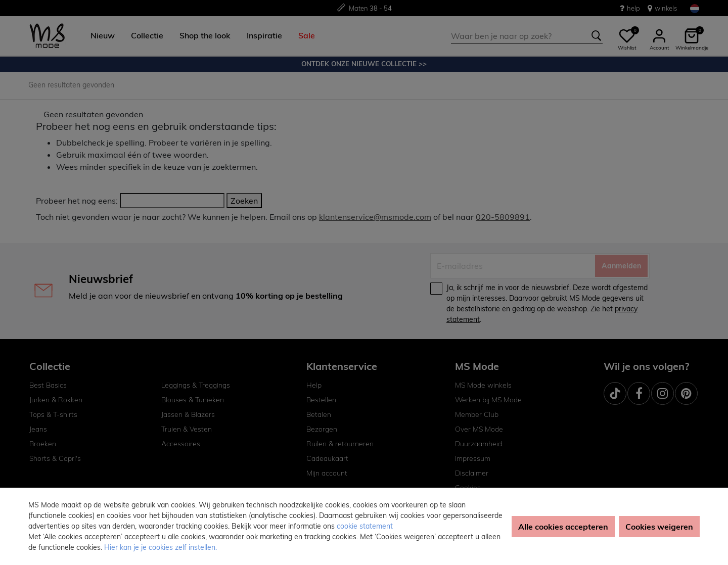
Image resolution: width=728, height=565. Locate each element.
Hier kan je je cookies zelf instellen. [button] (161, 547)
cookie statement (365, 526)
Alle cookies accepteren (563, 527)
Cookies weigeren (659, 527)
